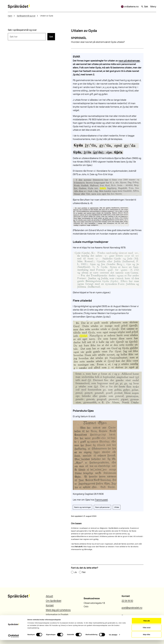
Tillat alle (147, 625)
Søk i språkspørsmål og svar (22, 30)
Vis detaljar (113, 639)
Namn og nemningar (82, 507)
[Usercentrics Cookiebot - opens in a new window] (14, 640)
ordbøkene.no (130, 7)
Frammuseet (101, 500)
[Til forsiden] (19, 7)
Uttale (117, 507)
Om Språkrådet (54, 601)
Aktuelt (49, 596)
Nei (84, 572)
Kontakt (50, 605)
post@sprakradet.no (132, 608)
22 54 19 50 (127, 601)
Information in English (57, 615)
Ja (75, 572)
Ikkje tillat (147, 638)
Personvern (128, 616)
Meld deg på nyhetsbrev (58, 610)
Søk (144, 7)
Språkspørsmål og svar (26, 16)
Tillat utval (147, 632)
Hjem (10, 16)
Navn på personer (102, 507)
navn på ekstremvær (129, 61)
